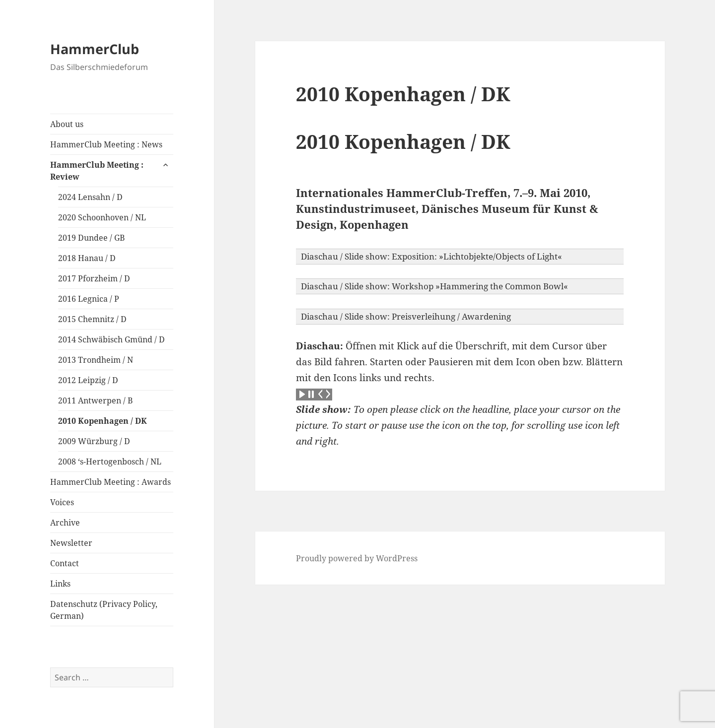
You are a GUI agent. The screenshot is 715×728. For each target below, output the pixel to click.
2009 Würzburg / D (94, 441)
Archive (65, 523)
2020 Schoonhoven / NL (102, 217)
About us (67, 124)
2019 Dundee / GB (91, 238)
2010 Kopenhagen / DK (103, 421)
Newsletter (71, 543)
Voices (62, 502)
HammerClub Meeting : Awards (110, 482)
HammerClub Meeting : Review (97, 171)
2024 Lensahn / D (90, 197)
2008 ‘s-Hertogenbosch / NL (110, 462)
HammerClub (95, 49)
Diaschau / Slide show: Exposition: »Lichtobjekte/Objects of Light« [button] (431, 256)
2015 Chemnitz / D (92, 319)
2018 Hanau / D (87, 258)
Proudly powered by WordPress (357, 558)
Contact (65, 563)
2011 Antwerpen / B (95, 400)
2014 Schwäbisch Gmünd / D (111, 339)
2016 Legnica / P (89, 299)
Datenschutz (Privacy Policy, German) (104, 610)
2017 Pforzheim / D (94, 278)
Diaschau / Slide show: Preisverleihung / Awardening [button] (406, 316)
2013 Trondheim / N (96, 360)
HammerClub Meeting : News (106, 144)
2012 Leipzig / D (88, 380)
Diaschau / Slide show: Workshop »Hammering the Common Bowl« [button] (434, 286)
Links (60, 584)
